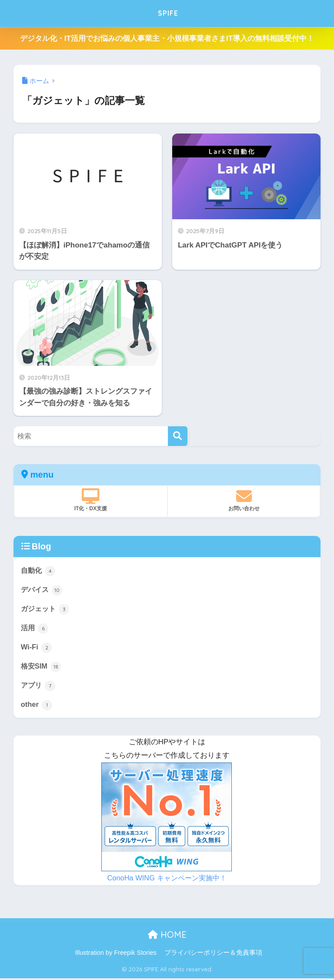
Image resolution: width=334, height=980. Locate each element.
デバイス (43, 590)
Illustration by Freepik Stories (116, 954)
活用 (35, 629)
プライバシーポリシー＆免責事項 (213, 954)
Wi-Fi (37, 648)
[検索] (178, 436)
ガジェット (46, 609)
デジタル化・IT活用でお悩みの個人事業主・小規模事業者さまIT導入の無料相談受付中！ (167, 38)
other (37, 706)
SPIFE (168, 13)
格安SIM (42, 668)
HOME (167, 936)
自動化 (39, 570)
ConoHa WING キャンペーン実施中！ (167, 880)
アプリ (39, 687)
